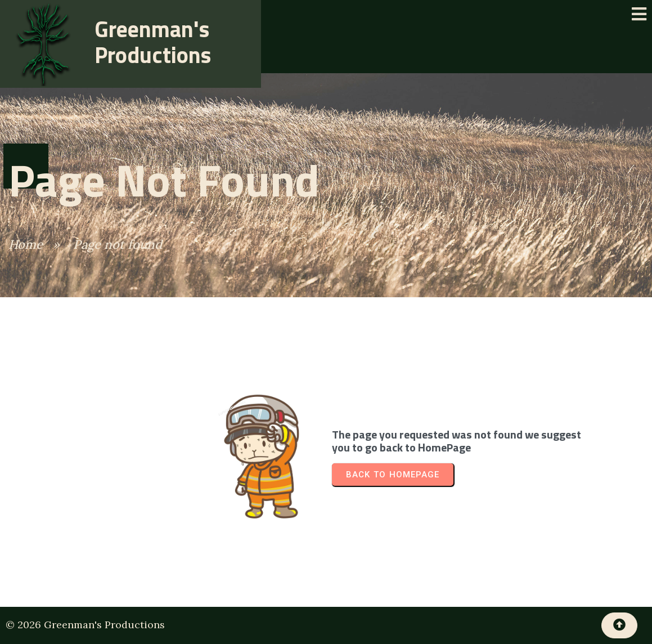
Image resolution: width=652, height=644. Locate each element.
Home (26, 244)
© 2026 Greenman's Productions (85, 625)
